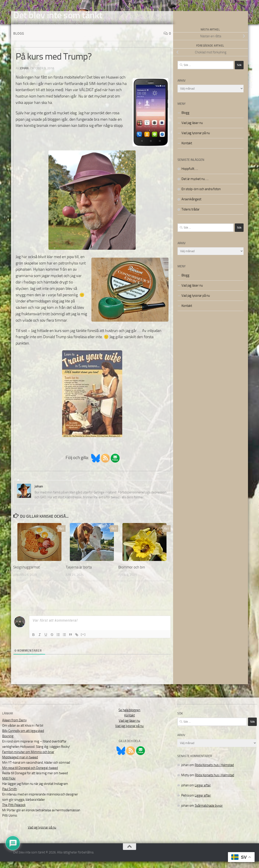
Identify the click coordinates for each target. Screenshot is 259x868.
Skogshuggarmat (27, 574)
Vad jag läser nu (192, 129)
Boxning (8, 743)
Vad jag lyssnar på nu (196, 140)
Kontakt (187, 150)
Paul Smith (10, 796)
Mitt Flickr (9, 785)
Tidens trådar (191, 216)
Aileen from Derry (14, 727)
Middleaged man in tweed (20, 764)
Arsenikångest (191, 206)
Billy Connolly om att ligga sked (23, 737)
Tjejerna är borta (79, 574)
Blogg (19, 40)
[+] (83, 641)
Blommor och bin (132, 574)
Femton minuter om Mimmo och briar (28, 759)
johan (24, 75)
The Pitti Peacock (14, 812)
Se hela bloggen (129, 717)
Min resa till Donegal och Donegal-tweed (30, 774)
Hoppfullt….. (190, 175)
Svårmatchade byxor (209, 812)
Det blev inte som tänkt (58, 15)
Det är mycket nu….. (195, 186)
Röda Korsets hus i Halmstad (214, 772)
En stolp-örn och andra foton (201, 196)
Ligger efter (203, 792)
